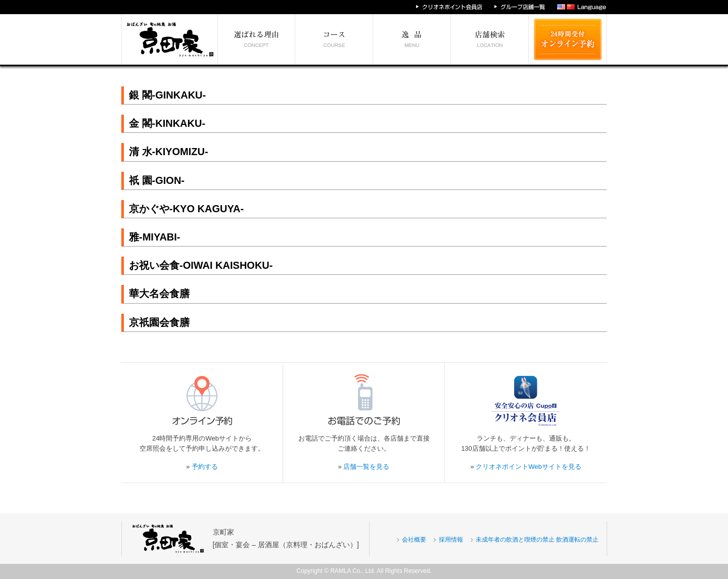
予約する (205, 467)
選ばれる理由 (257, 39)
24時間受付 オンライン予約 (568, 39)
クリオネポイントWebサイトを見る (529, 467)
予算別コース (334, 39)
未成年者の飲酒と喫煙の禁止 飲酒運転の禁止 (537, 540)
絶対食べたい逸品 (412, 39)
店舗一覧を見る (366, 467)
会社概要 (414, 540)
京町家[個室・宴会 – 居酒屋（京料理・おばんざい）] (286, 538)
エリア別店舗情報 (490, 39)
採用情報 (451, 540)
